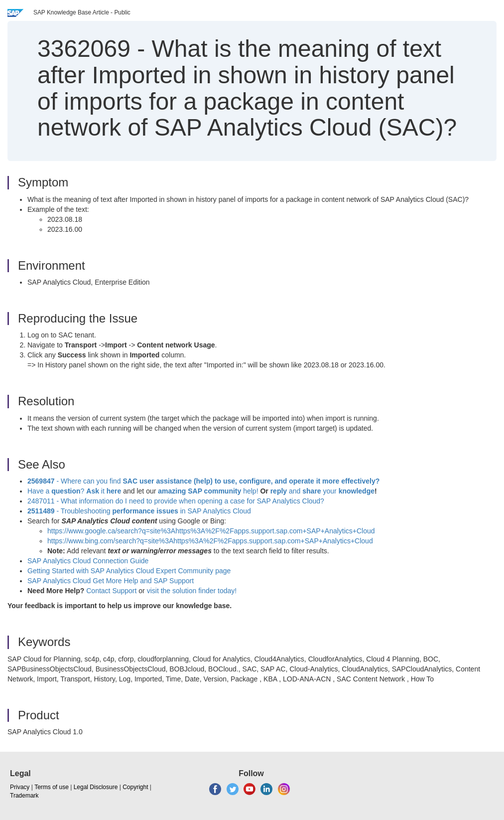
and (295, 491)
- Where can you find (203, 481)
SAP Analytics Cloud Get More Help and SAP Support (111, 581)
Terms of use (52, 787)
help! (208, 491)
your (330, 491)
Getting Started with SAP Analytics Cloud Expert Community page (129, 571)
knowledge (356, 491)
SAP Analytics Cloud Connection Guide (88, 561)
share (312, 491)
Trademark (24, 796)
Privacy (20, 787)
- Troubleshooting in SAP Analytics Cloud (139, 511)
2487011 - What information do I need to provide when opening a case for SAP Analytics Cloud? (176, 501)
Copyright (135, 787)
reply (280, 491)
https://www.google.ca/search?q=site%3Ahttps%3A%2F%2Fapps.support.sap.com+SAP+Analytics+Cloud (211, 531)
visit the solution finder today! (192, 591)
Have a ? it (75, 491)
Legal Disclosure (96, 787)
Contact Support (111, 591)
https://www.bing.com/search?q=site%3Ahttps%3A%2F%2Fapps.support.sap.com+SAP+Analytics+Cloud (210, 541)
